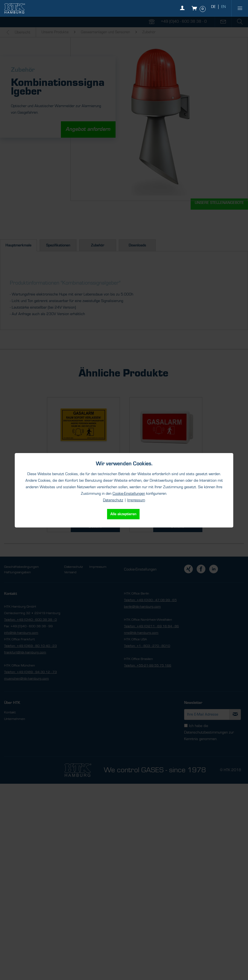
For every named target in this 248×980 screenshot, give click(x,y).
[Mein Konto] (184, 11)
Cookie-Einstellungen (129, 494)
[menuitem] (240, 8)
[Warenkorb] (199, 8)
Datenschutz (113, 500)
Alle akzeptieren (123, 514)
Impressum (136, 500)
